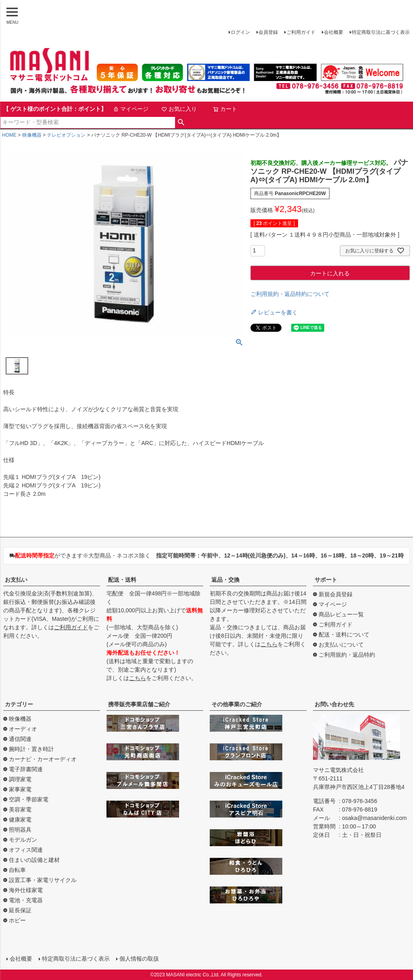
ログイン (240, 32)
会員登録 (268, 32)
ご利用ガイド (301, 32)
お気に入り (179, 109)
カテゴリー (19, 704)
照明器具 (20, 830)
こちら (138, 678)
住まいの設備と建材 (34, 860)
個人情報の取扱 (139, 959)
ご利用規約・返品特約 (347, 655)
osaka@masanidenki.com (374, 818)
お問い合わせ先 (334, 704)
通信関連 (20, 739)
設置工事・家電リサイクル (43, 880)
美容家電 (20, 809)
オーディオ (23, 729)
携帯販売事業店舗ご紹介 (139, 704)
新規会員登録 (336, 594)
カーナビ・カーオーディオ (43, 759)
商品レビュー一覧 (341, 614)
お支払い (16, 580)
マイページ (131, 109)
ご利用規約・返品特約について (290, 294)
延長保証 (20, 910)
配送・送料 (122, 580)
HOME (9, 135)
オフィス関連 (26, 850)
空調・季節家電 (29, 799)
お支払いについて (341, 645)
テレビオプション (66, 135)
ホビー (17, 920)
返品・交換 (225, 580)
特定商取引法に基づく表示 (381, 32)
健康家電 (20, 820)
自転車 (17, 870)
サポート (326, 580)
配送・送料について (344, 635)
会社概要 (334, 32)
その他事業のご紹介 (237, 704)
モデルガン (23, 840)
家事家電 (20, 789)
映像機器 (32, 135)
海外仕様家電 (26, 890)
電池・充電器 (26, 900)
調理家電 (20, 779)
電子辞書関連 (26, 769)
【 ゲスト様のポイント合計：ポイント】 (55, 109)
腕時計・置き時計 (31, 749)
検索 (181, 123)
